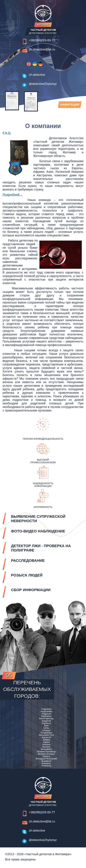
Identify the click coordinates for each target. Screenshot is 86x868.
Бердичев (46, 721)
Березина (46, 723)
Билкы (46, 728)
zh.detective (37, 75)
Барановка (46, 716)
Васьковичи (46, 749)
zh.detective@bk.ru (42, 49)
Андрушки (46, 714)
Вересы (46, 756)
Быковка (46, 745)
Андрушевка (46, 711)
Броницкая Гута (46, 735)
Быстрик (46, 747)
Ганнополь (46, 766)
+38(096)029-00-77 (42, 40)
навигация (69, 105)
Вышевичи (46, 761)
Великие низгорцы (46, 754)
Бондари (46, 730)
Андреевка (46, 709)
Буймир (46, 740)
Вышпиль (46, 763)
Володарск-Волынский (46, 759)
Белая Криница (46, 719)
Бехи (46, 726)
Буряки (46, 742)
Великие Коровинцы (46, 752)
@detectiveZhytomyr (43, 84)
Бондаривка (46, 733)
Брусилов (46, 737)
